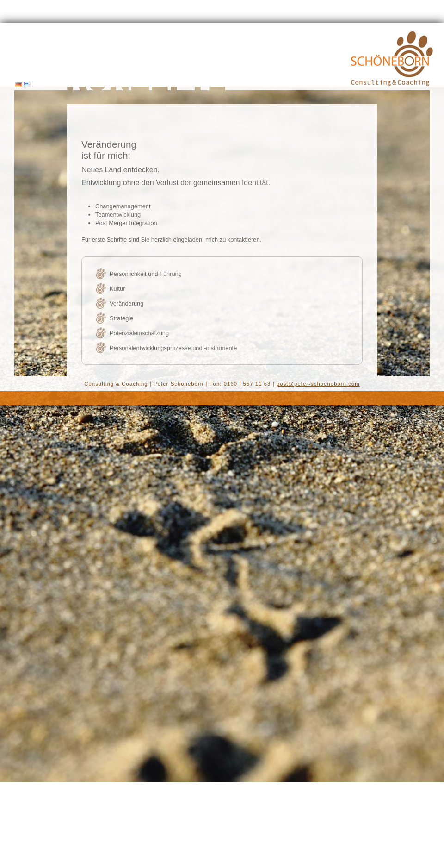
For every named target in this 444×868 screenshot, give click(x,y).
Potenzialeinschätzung (139, 333)
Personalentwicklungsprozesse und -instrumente (173, 348)
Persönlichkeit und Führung (146, 274)
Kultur (117, 289)
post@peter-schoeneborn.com (318, 384)
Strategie (121, 318)
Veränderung (126, 303)
